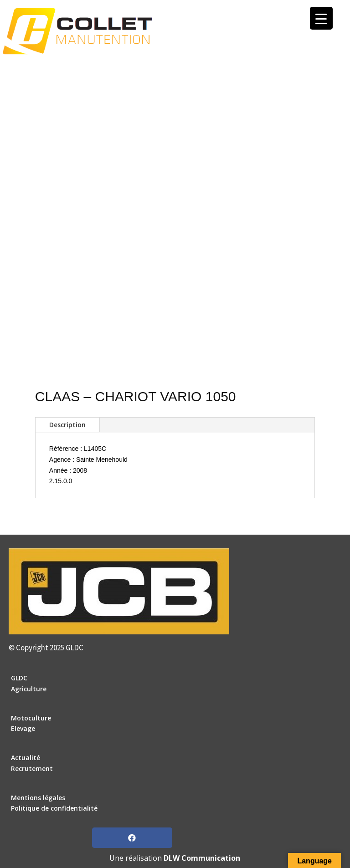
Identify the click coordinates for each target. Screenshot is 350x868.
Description (67, 425)
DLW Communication (202, 858)
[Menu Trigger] (321, 18)
